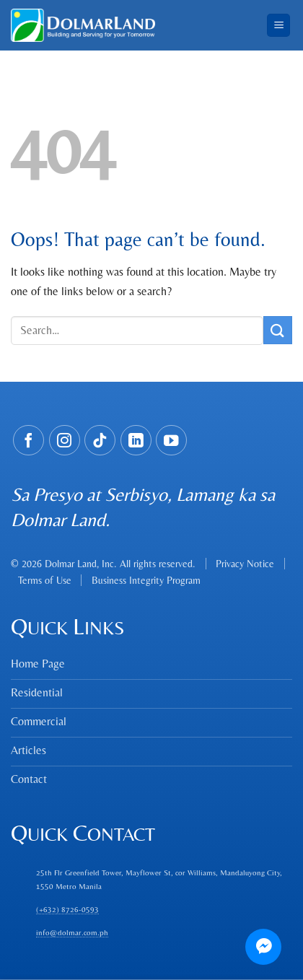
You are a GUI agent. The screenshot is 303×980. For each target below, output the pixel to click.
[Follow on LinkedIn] (136, 441)
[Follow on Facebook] (28, 441)
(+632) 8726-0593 (67, 909)
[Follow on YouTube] (171, 441)
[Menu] (278, 26)
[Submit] (278, 330)
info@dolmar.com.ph (72, 932)
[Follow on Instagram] (65, 441)
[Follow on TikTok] (100, 441)
